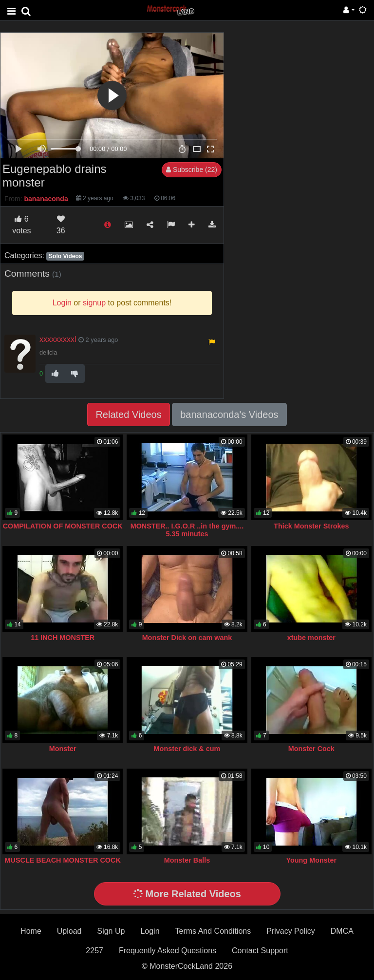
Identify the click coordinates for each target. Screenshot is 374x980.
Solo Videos (65, 256)
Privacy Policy (291, 931)
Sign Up (111, 931)
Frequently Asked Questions (168, 951)
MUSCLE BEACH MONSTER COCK (63, 860)
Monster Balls (187, 860)
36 (61, 225)
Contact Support (260, 951)
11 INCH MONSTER (63, 638)
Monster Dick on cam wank (187, 638)
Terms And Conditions (213, 931)
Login (150, 931)
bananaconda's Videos (229, 415)
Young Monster (311, 860)
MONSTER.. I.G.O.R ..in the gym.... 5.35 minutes (187, 530)
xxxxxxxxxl (58, 339)
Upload (69, 931)
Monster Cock (311, 749)
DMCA (342, 931)
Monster (63, 749)
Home (31, 931)
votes (21, 225)
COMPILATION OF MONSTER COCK (63, 526)
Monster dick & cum (187, 749)
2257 (94, 951)
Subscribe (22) (192, 170)
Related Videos (128, 415)
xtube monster (311, 638)
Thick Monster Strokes (311, 526)
